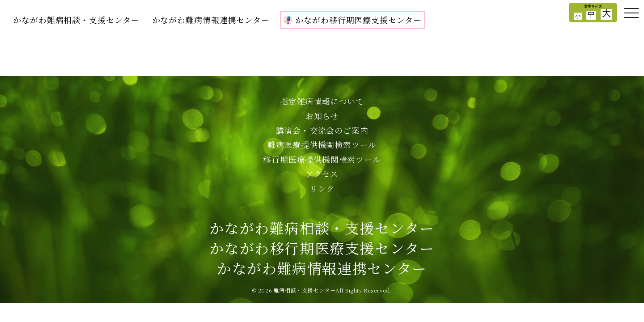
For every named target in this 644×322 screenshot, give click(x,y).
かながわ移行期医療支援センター (353, 20)
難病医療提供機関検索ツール (322, 144)
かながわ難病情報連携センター (211, 20)
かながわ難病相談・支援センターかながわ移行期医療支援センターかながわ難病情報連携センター (322, 248)
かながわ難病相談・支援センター (76, 20)
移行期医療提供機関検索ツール (322, 159)
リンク (322, 188)
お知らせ (322, 116)
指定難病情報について (322, 101)
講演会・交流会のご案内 (322, 130)
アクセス (322, 174)
